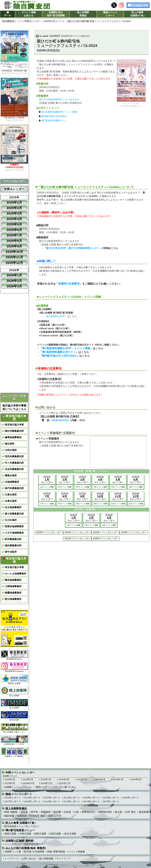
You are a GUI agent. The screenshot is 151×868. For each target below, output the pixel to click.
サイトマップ (64, 859)
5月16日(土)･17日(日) (14, 118)
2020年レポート (91, 798)
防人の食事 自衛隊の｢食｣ (21, 823)
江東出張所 (11, 495)
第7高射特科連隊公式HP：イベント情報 (66, 348)
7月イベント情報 (47, 504)
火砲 (76, 812)
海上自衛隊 (14, 704)
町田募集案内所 (13, 539)
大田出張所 (11, 450)
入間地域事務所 (13, 586)
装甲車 (34, 812)
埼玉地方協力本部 (14, 560)
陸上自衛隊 (14, 692)
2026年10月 (28, 783)
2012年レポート (91, 801)
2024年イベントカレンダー (77, 532)
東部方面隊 (10, 834)
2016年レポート (32, 801)
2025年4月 (14, 219)
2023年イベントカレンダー (105, 532)
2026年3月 (14, 286)
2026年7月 (118, 779)
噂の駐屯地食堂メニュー (20, 830)
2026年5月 (82, 779)
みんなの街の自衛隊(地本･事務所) (26, 848)
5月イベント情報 (118, 487)
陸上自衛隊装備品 (83, 14)
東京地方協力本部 (14, 418)
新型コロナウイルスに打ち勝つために (56, 787)
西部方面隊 (40, 834)
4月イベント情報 (100, 487)
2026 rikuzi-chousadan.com (77, 865)
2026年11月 (46, 783)
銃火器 (118, 812)
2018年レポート (131, 798)
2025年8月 (14, 241)
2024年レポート (13, 798)
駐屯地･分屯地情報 (34, 852)
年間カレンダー (14, 189)
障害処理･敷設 (37, 816)
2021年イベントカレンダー (77, 538)
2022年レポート (52, 798)
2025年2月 (14, 208)
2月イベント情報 (65, 487)
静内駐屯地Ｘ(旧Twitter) (54, 116)
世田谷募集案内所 (14, 456)
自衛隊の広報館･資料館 (19, 841)
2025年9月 (14, 246)
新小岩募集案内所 (14, 514)
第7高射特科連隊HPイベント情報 (59, 112)
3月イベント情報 (83, 487)
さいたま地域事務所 (16, 574)
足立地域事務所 (13, 507)
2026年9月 (10, 783)
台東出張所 (11, 501)
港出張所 (10, 444)
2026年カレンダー (74, 518)
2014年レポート (52, 801)
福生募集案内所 (13, 545)
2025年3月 (14, 213)
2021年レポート (72, 798)
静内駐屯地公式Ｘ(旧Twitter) (59, 356)
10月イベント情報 (100, 504)
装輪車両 (46, 812)
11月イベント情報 (118, 504)
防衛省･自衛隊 (14, 679)
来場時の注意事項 (69, 284)
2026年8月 (136, 779)
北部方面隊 (55, 834)
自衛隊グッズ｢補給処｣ (14, 752)
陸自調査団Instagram (14, 667)
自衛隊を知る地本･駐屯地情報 (56, 14)
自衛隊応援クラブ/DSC (14, 740)
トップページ (12, 859)
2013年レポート (72, 801)
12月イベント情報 (136, 504)
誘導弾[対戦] (105, 812)
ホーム (8, 15)
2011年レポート (111, 801)
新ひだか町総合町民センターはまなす (59, 99)
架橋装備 (22, 816)
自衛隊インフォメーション (19, 787)
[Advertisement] (91, 152)
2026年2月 (14, 281)
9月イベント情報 (83, 504)
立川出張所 (11, 520)
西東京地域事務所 (14, 526)
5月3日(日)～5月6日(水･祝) (14, 71)
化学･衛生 (130, 812)
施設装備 (9, 816)
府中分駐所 (11, 552)
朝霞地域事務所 (13, 593)
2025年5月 (14, 224)
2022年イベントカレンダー (134, 532)
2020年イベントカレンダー (105, 538)
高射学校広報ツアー (35, 844)
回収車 (24, 812)
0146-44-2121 (60, 420)
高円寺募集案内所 (14, 488)
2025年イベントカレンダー (49, 532)
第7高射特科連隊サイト (54, 121)
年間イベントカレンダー (20, 773)
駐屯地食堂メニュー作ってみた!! (22, 826)
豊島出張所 (11, 476)
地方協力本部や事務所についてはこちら (14, 407)
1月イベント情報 (47, 487)
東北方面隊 (70, 834)
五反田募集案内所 (14, 469)
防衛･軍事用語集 (56, 852)
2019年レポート (111, 798)
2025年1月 (14, 202)
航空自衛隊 (14, 716)
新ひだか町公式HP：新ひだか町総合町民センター (73, 248)
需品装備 (144, 812)
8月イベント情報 (65, 504)
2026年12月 (65, 783)
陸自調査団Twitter (14, 655)
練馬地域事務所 (13, 437)
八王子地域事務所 (14, 533)
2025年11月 (14, 257)
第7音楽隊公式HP (56, 316)
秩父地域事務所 (13, 599)
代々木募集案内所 (14, 463)
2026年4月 (64, 779)
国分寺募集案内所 (14, 431)
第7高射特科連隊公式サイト (59, 352)
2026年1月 (14, 275)
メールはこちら (140, 5)
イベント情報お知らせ (29, 14)
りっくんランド (13, 844)
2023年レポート (32, 798)
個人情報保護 (46, 859)
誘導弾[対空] (89, 812)
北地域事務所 (12, 482)
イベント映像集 (77, 852)
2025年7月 (14, 235)
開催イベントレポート (110, 14)
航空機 (57, 812)
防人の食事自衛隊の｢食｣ (137, 14)
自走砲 (67, 812)
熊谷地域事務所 (13, 580)
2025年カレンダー (47, 480)
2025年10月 (14, 252)
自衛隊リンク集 (13, 852)
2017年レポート (13, 801)
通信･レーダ (55, 816)
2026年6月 (100, 779)
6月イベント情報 (136, 487)
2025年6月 (14, 230)
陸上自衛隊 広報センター (14, 728)
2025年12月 (14, 263)
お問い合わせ (29, 859)
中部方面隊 (25, 834)
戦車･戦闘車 (11, 812)
